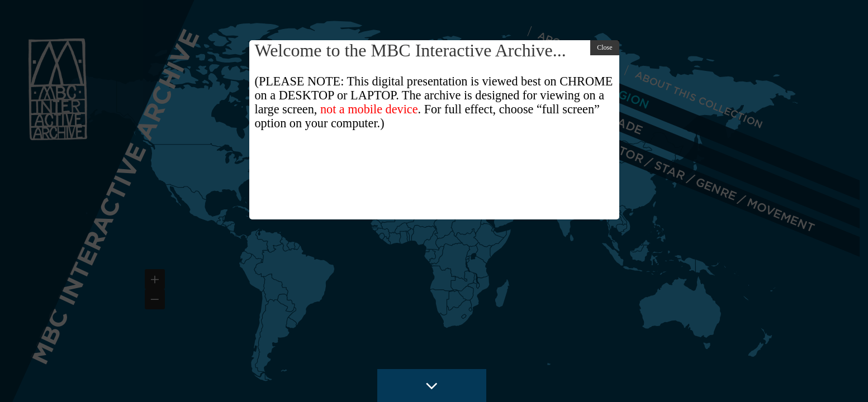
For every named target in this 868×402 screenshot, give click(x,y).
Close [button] (604, 47)
